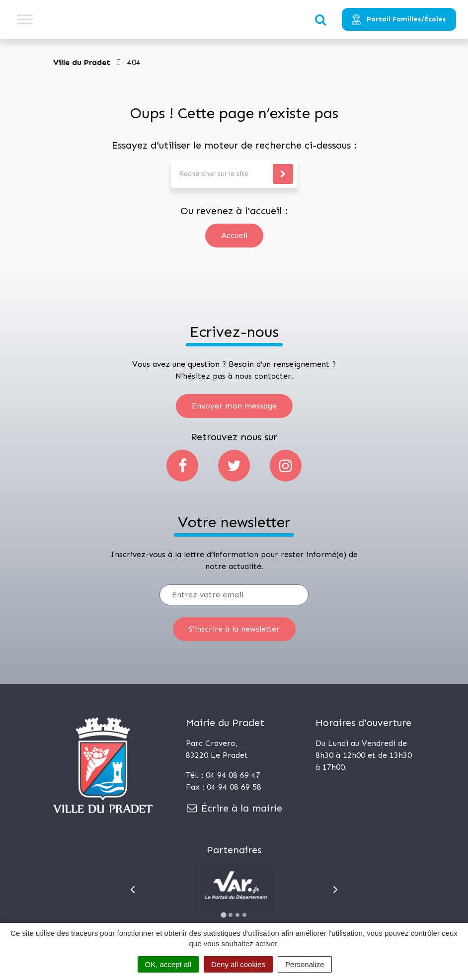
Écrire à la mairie (234, 808)
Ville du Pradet (82, 62)
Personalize (305, 964)
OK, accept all (168, 964)
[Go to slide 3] (237, 915)
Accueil (234, 235)
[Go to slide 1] (223, 915)
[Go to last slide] (133, 890)
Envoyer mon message (234, 406)
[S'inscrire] (234, 629)
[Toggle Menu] (25, 19)
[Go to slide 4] (244, 915)
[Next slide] (335, 890)
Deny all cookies (238, 964)
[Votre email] (234, 595)
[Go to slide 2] (231, 915)
